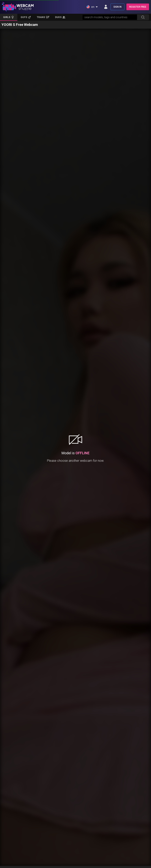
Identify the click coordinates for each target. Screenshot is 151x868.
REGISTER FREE (138, 7)
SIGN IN (117, 7)
